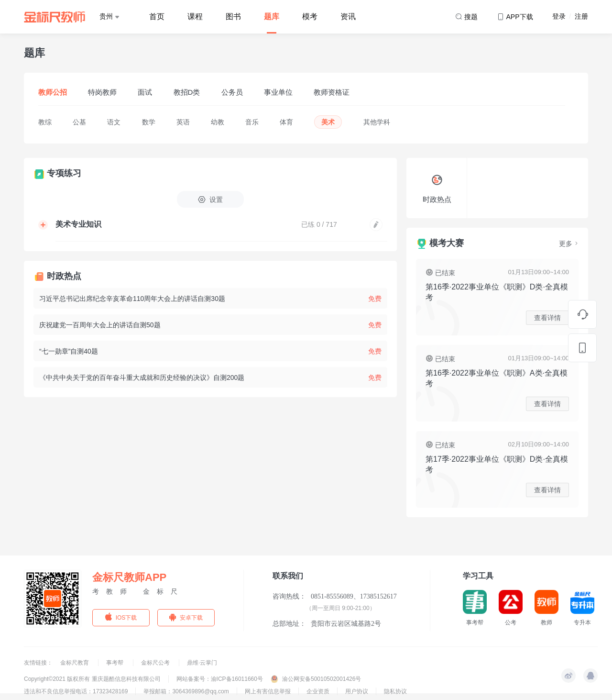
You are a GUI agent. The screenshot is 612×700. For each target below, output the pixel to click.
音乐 (252, 122)
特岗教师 (102, 92)
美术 (328, 122)
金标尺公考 (156, 663)
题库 (272, 17)
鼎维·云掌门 (202, 663)
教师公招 (53, 92)
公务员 (232, 92)
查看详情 (547, 318)
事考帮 (115, 663)
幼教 (218, 122)
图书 (233, 17)
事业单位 (278, 92)
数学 (149, 122)
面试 (145, 92)
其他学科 (377, 122)
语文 (114, 122)
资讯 (348, 17)
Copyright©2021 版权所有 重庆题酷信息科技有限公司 (92, 679)
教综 (45, 122)
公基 (79, 122)
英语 (183, 122)
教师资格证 (332, 92)
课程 (195, 17)
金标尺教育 (75, 663)
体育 (286, 122)
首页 (157, 17)
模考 (310, 17)
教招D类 (187, 92)
